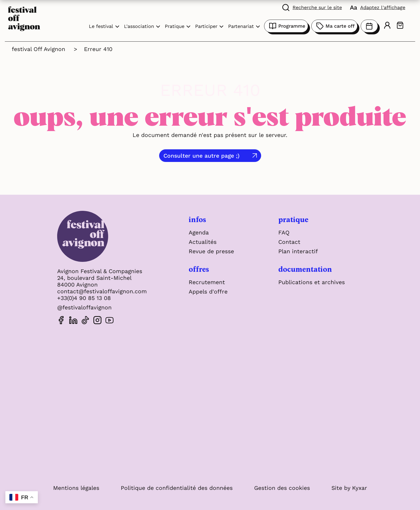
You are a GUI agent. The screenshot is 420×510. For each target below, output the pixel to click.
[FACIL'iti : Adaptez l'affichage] (378, 7)
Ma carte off (334, 26)
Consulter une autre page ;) (202, 156)
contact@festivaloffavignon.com (102, 291)
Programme (286, 26)
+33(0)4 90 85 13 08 (84, 298)
